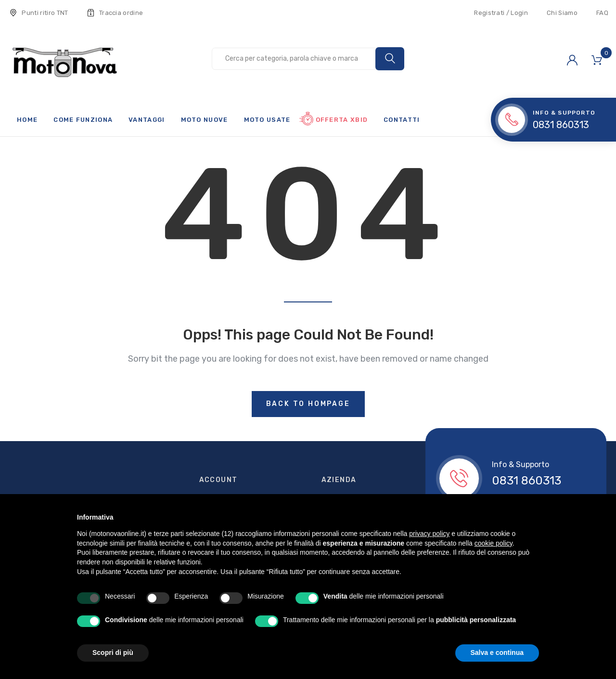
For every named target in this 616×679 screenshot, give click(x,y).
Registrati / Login (501, 13)
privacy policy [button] (429, 534)
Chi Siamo (562, 13)
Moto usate (267, 120)
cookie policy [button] (494, 543)
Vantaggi (147, 120)
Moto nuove (205, 120)
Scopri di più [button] (113, 653)
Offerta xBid (342, 120)
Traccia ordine (115, 13)
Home (27, 120)
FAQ (602, 13)
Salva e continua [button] (497, 653)
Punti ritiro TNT (39, 13)
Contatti (402, 120)
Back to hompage (308, 404)
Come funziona (83, 120)
